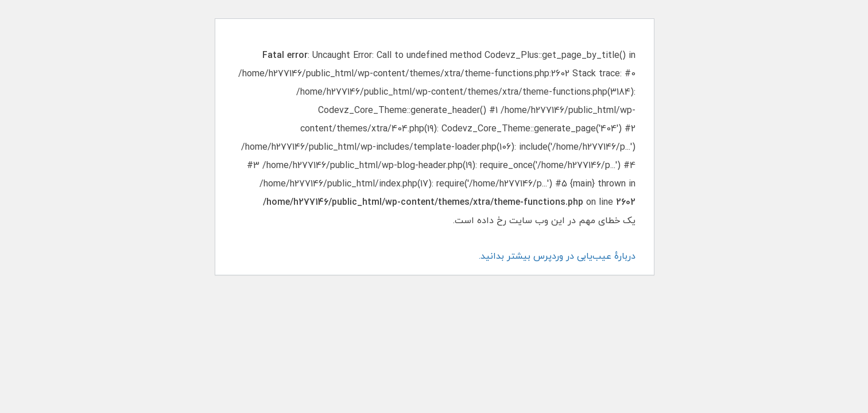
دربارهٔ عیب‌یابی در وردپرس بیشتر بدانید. (557, 256)
